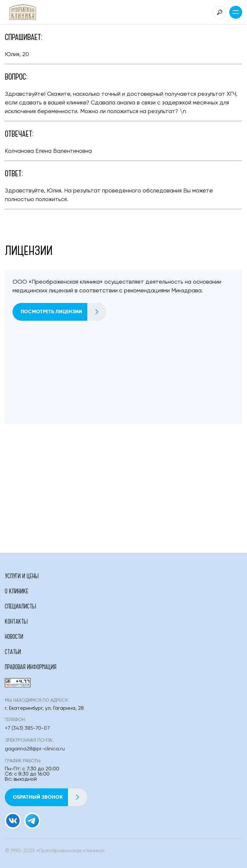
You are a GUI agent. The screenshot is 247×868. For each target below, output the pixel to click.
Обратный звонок (50, 797)
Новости (14, 636)
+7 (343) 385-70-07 (27, 728)
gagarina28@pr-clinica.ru (35, 749)
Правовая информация (31, 667)
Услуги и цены (22, 576)
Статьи (13, 651)
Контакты (16, 621)
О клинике (17, 591)
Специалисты (20, 606)
